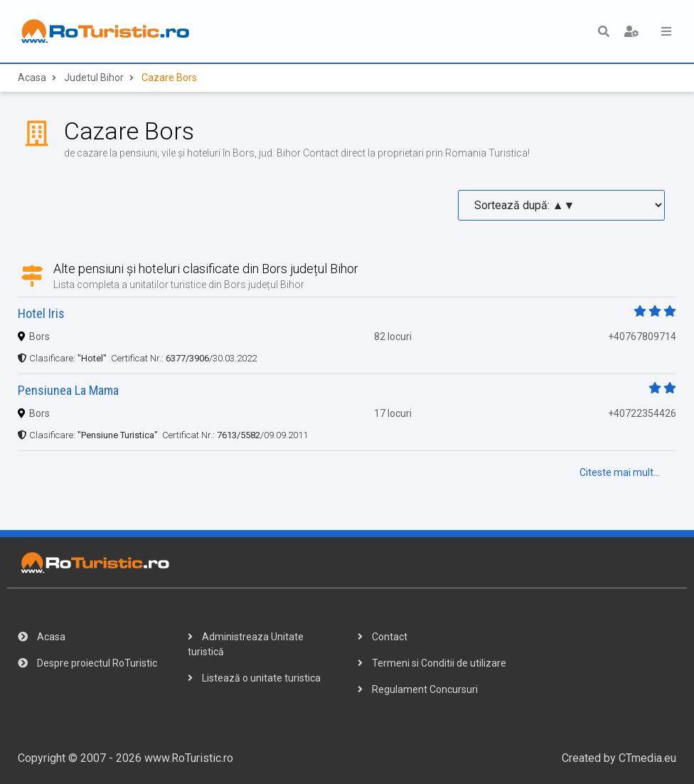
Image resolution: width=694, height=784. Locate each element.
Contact (383, 637)
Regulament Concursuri (418, 689)
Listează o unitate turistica (254, 678)
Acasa (32, 78)
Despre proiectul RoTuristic (87, 663)
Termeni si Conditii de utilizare (432, 663)
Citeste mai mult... (620, 472)
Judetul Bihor (94, 78)
